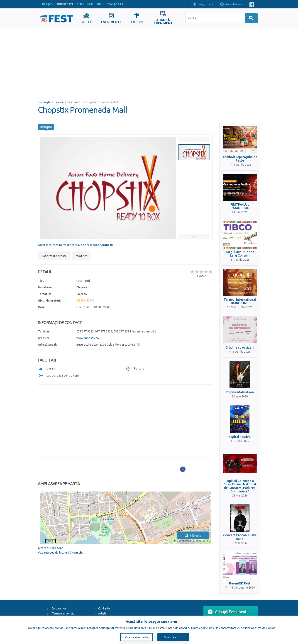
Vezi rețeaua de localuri (60, 552)
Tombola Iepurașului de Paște (240, 159)
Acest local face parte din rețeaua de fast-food (76, 245)
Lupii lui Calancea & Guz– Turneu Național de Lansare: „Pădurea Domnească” (240, 486)
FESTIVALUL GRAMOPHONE (240, 206)
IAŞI (90, 4)
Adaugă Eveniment (227, 612)
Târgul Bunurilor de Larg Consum (240, 254)
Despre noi (59, 608)
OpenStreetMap (186, 541)
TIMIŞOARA (115, 4)
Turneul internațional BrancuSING (240, 301)
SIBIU (100, 4)
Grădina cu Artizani (240, 348)
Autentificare (231, 5)
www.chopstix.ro (88, 338)
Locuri (59, 102)
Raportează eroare (54, 256)
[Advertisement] (149, 62)
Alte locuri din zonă (51, 548)
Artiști (102, 613)
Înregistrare (203, 5)
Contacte (104, 608)
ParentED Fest (240, 583)
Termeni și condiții (64, 613)
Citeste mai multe (137, 637)
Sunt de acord (173, 637)
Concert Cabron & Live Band (240, 537)
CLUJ (80, 4)
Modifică (82, 256)
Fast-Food (74, 102)
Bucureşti (44, 102)
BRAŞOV (48, 4)
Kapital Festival (240, 437)
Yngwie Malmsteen (240, 392)
